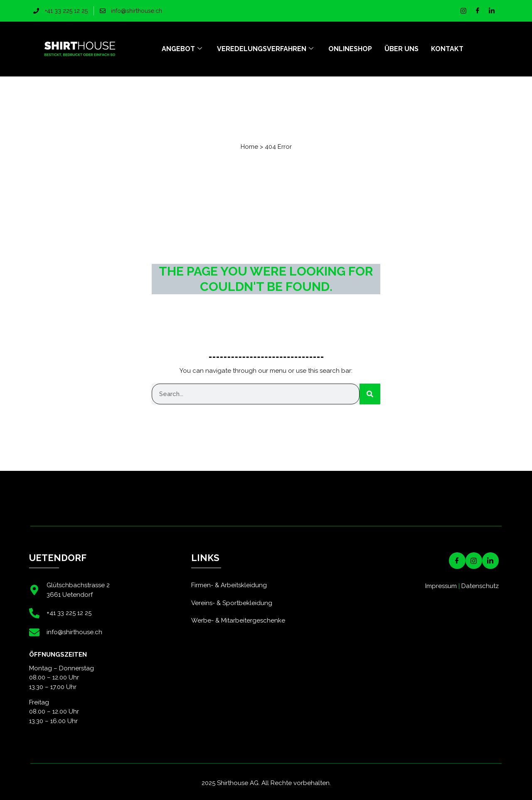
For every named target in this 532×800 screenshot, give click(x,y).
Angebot (182, 49)
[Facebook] (478, 11)
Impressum (441, 586)
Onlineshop (350, 49)
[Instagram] (463, 11)
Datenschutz (480, 586)
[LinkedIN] (490, 561)
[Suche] (370, 394)
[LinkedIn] (492, 11)
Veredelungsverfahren (265, 49)
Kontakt (447, 49)
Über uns (401, 49)
